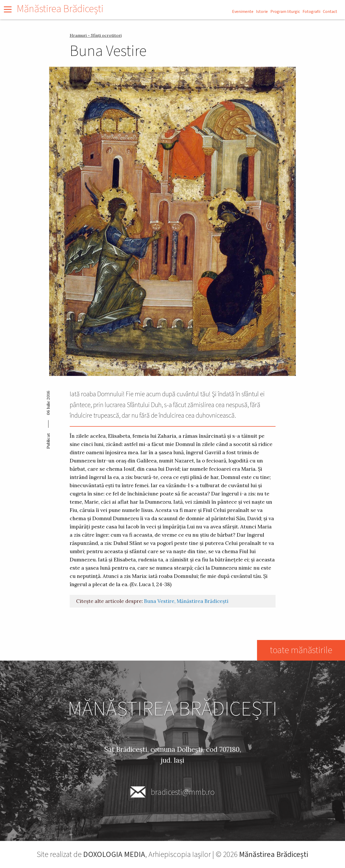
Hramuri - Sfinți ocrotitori (96, 35)
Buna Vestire (159, 601)
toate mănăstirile (301, 650)
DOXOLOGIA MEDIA (114, 854)
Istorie (262, 12)
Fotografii (311, 12)
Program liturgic (285, 12)
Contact (330, 12)
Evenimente (243, 12)
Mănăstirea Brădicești (60, 9)
